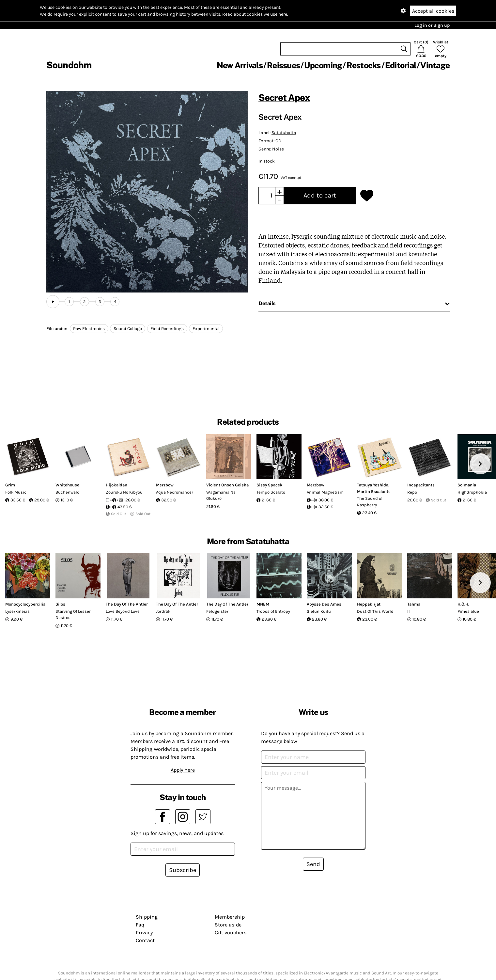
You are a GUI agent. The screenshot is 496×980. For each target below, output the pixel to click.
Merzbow (165, 485)
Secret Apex (284, 97)
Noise (278, 149)
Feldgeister (217, 611)
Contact (145, 940)
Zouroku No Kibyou (124, 492)
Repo (412, 492)
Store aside (228, 925)
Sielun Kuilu (319, 611)
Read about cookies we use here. (255, 14)
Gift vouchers (231, 933)
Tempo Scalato (271, 492)
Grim (10, 485)
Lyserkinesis (17, 611)
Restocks (364, 65)
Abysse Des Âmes (324, 604)
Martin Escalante (374, 491)
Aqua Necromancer (175, 492)
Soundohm (69, 65)
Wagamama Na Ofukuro (221, 495)
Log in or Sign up (432, 25)
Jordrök (163, 611)
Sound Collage (128, 329)
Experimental (206, 329)
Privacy (144, 933)
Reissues (283, 65)
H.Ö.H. (463, 604)
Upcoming (323, 65)
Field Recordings (167, 329)
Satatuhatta (284, 133)
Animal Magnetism (325, 492)
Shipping (147, 917)
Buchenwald (68, 492)
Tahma (414, 604)
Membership (230, 917)
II (409, 611)
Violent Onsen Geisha (227, 485)
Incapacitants (421, 485)
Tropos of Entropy (273, 611)
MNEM (263, 604)
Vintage (435, 65)
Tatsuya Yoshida (373, 485)
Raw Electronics (89, 329)
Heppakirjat (369, 604)
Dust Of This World (375, 611)
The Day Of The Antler (127, 604)
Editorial (401, 65)
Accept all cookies (433, 11)
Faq (140, 925)
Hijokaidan (116, 485)
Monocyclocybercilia (25, 604)
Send (313, 864)
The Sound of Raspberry (370, 502)
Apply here (183, 770)
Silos (60, 604)
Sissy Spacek (270, 485)
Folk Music (16, 492)
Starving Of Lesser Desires (73, 615)
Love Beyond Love (123, 611)
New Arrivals (240, 65)
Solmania (467, 485)
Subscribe (183, 870)
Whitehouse (67, 485)
